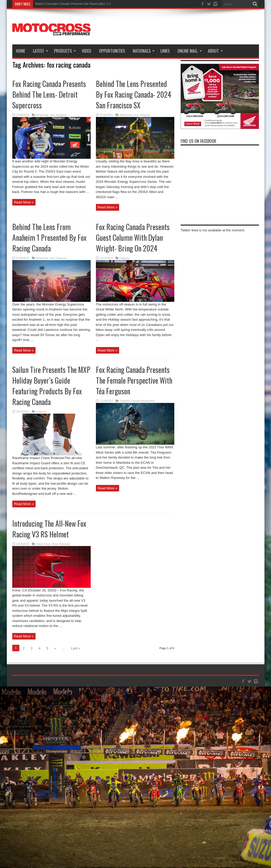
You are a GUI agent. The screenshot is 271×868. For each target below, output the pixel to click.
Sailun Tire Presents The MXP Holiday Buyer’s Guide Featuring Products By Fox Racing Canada (51, 386)
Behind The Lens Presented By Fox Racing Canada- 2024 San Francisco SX (134, 94)
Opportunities (112, 51)
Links (165, 51)
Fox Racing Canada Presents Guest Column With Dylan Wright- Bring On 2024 (133, 237)
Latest (41, 51)
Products (65, 51)
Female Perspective (143, 401)
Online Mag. (190, 51)
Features (61, 115)
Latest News (43, 544)
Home (21, 51)
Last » (76, 648)
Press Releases (61, 544)
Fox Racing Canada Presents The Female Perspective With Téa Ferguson (134, 380)
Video (87, 51)
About (215, 51)
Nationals (144, 51)
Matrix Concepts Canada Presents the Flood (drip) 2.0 (73, 4)
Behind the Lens (45, 115)
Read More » (24, 202)
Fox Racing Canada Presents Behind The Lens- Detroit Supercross (49, 94)
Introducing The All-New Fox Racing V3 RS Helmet (49, 529)
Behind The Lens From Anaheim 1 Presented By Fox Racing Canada (49, 237)
